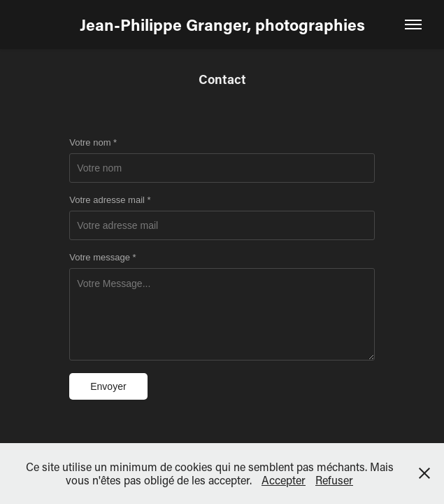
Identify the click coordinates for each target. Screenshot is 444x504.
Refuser (334, 480)
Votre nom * (93, 143)
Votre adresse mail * (110, 200)
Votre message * (102, 258)
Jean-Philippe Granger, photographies (222, 24)
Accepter (284, 480)
